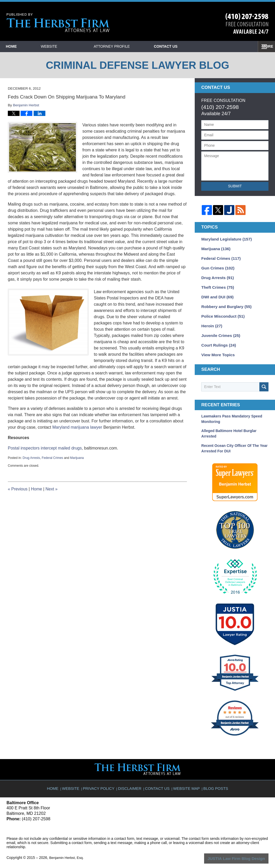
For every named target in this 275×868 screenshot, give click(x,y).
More (264, 46)
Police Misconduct (221, 312)
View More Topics (216, 348)
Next (51, 489)
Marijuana (77, 458)
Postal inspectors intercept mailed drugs (45, 448)
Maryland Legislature (224, 239)
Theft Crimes (216, 284)
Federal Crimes (52, 458)
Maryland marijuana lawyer (77, 427)
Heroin (211, 321)
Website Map (186, 779)
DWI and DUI (216, 293)
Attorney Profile (137, 46)
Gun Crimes (216, 266)
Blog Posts (214, 779)
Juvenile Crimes (219, 330)
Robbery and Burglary (224, 303)
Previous (18, 489)
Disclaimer (131, 779)
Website (74, 46)
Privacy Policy (102, 779)
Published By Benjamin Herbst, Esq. (247, 24)
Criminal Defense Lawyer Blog (58, 23)
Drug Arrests (31, 458)
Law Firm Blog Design (244, 851)
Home (24, 46)
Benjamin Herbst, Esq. (67, 851)
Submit (235, 186)
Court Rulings (217, 339)
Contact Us (203, 46)
